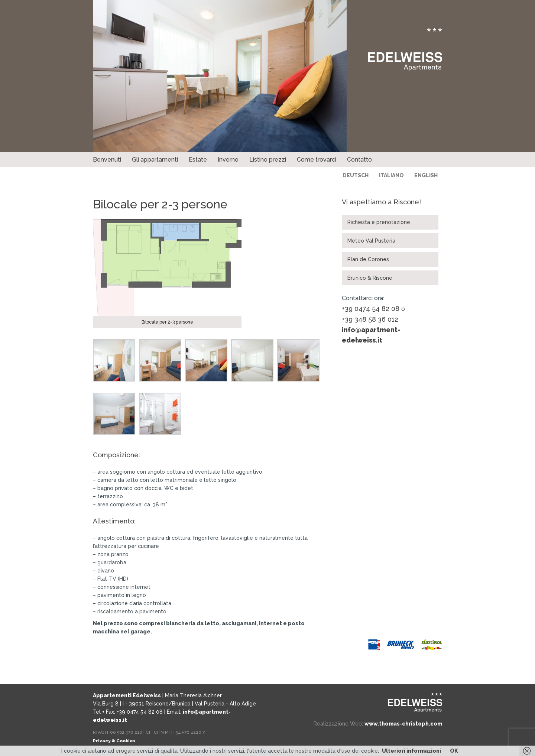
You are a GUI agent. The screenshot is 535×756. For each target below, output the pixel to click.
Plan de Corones (368, 259)
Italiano (391, 175)
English (426, 175)
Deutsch (356, 175)
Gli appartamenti (155, 160)
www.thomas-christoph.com (403, 724)
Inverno (228, 160)
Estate (198, 160)
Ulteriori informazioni (411, 751)
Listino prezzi (268, 160)
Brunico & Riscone (370, 278)
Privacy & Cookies (114, 741)
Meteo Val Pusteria (371, 241)
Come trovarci (317, 160)
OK (454, 751)
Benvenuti (107, 160)
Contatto (359, 160)
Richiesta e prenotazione (379, 222)
